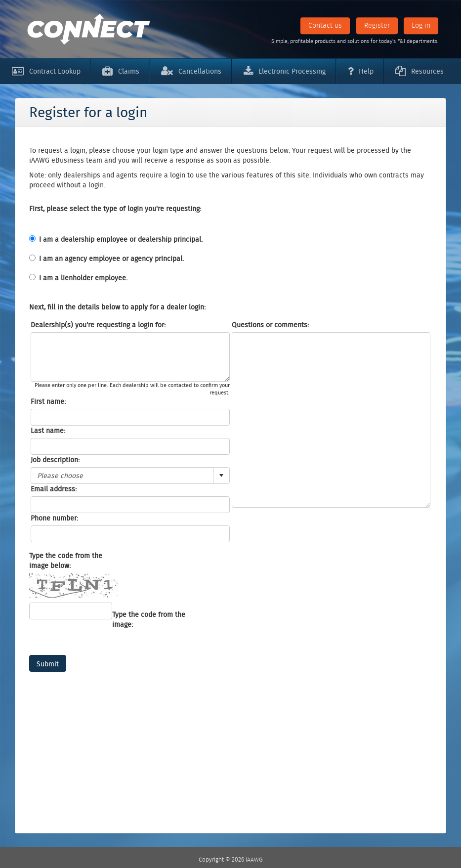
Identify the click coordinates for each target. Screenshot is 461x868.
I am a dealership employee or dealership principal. (121, 239)
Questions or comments (270, 325)
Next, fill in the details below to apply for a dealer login (117, 307)
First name (47, 401)
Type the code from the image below (66, 561)
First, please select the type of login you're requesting (114, 209)
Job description (54, 460)
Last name (47, 431)
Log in (421, 25)
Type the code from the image (149, 619)
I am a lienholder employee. (83, 278)
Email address (53, 489)
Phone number (54, 518)
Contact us (325, 25)
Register (377, 25)
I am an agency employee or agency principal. (111, 259)
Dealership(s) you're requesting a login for (97, 325)
